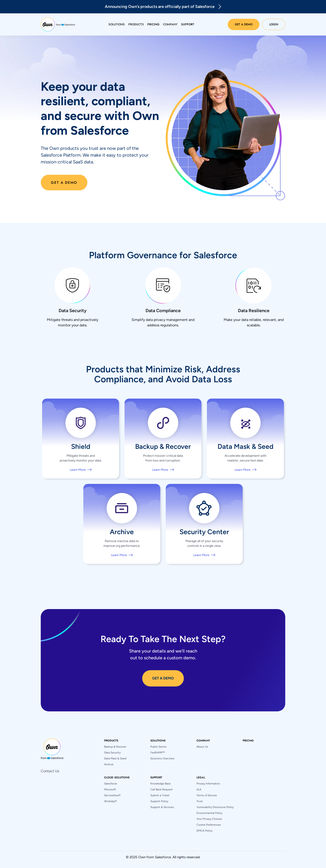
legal (201, 777)
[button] (117, 24)
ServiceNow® (112, 795)
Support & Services (162, 807)
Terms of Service (207, 795)
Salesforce (111, 784)
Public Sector (158, 747)
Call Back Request (162, 789)
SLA (199, 789)
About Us (202, 747)
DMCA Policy (204, 831)
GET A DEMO (163, 678)
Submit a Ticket (160, 795)
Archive (109, 764)
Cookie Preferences (209, 825)
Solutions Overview (162, 758)
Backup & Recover (115, 747)
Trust (200, 801)
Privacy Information (208, 784)
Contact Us (50, 771)
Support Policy (159, 801)
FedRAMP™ (158, 753)
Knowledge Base (161, 784)
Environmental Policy (209, 813)
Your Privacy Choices (209, 819)
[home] (58, 24)
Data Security (112, 753)
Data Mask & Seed (115, 758)
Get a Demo (244, 24)
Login (274, 24)
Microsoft (110, 789)
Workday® (110, 801)
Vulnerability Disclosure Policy (215, 807)
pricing (248, 741)
